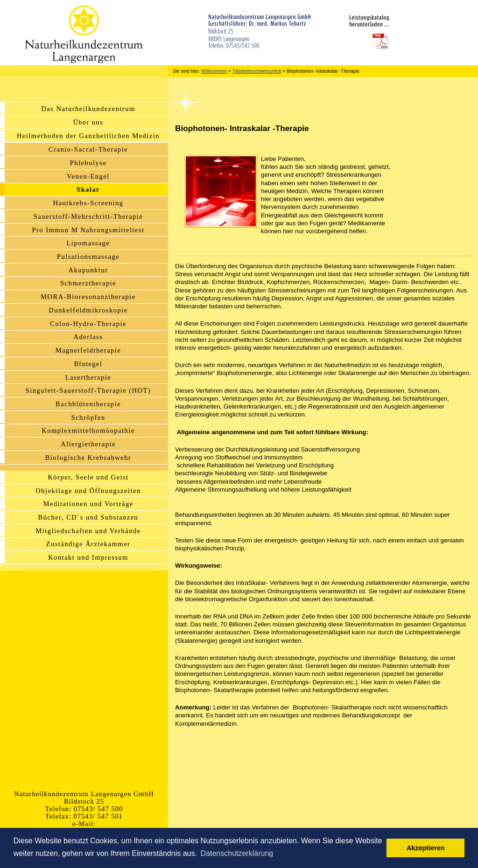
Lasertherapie (88, 377)
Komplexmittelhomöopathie (88, 431)
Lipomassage (88, 243)
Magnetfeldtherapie (88, 350)
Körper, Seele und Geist (88, 477)
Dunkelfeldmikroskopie (88, 310)
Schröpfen (88, 417)
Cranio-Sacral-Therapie (88, 149)
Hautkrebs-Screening (88, 203)
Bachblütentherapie (88, 404)
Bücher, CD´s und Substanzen (88, 517)
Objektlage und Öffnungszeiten (88, 491)
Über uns (88, 122)
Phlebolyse (88, 163)
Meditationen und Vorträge (88, 504)
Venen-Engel (88, 176)
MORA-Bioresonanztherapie (88, 297)
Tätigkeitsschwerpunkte (257, 71)
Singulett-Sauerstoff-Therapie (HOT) (88, 390)
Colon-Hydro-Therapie (88, 324)
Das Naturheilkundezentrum (88, 109)
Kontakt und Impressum (88, 557)
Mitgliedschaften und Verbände (88, 531)
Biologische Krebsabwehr (88, 458)
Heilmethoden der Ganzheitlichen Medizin (88, 136)
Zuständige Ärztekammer (88, 544)
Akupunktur (88, 270)
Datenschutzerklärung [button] (237, 853)
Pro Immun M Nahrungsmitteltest (88, 230)
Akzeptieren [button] (426, 848)
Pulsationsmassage (88, 257)
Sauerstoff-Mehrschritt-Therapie (88, 216)
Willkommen (214, 71)
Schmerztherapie (88, 283)
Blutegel (88, 364)
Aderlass (88, 337)
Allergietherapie (88, 444)
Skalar (88, 189)
